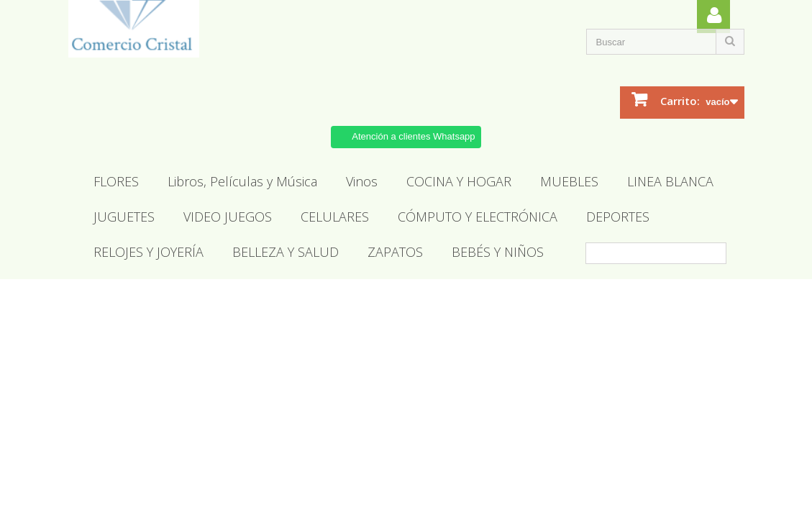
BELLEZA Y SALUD (286, 252)
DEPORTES (618, 217)
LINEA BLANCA (670, 181)
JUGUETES (124, 217)
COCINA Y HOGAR (459, 181)
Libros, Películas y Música (242, 181)
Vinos (362, 181)
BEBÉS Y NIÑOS (498, 252)
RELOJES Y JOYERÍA (149, 252)
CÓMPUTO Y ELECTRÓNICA (478, 217)
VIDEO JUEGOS (228, 217)
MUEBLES (569, 181)
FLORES (116, 181)
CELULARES (335, 217)
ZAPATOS (395, 252)
